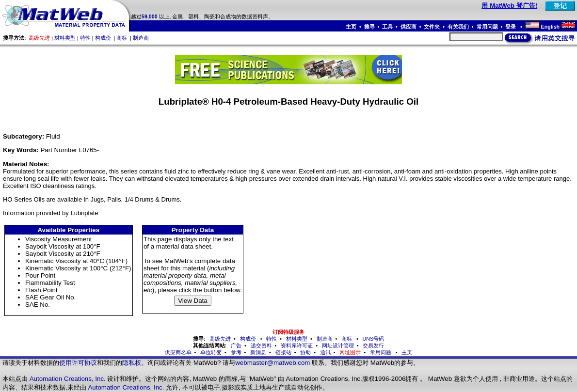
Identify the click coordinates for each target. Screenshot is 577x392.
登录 (511, 27)
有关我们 (458, 27)
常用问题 (487, 27)
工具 (387, 27)
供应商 (409, 27)
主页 (351, 27)
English (550, 27)
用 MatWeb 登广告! (509, 6)
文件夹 (432, 27)
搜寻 (369, 27)
